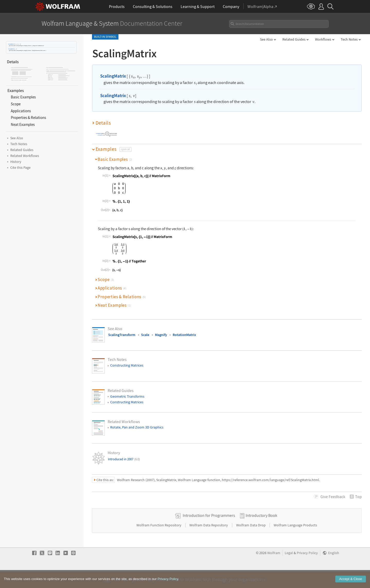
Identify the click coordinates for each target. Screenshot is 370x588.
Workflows (323, 39)
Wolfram (274, 569)
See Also (266, 39)
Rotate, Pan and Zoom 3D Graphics (137, 427)
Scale (145, 335)
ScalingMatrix (11, 44)
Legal (289, 569)
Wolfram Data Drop (251, 541)
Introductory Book (261, 531)
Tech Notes (349, 39)
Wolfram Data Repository (209, 541)
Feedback (333, 497)
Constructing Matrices (127, 365)
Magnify (161, 335)
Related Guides (294, 39)
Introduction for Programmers (209, 531)
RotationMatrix (184, 335)
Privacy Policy (307, 569)
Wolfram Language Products (295, 541)
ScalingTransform (122, 335)
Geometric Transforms (127, 396)
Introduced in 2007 (124, 459)
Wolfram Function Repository (159, 541)
